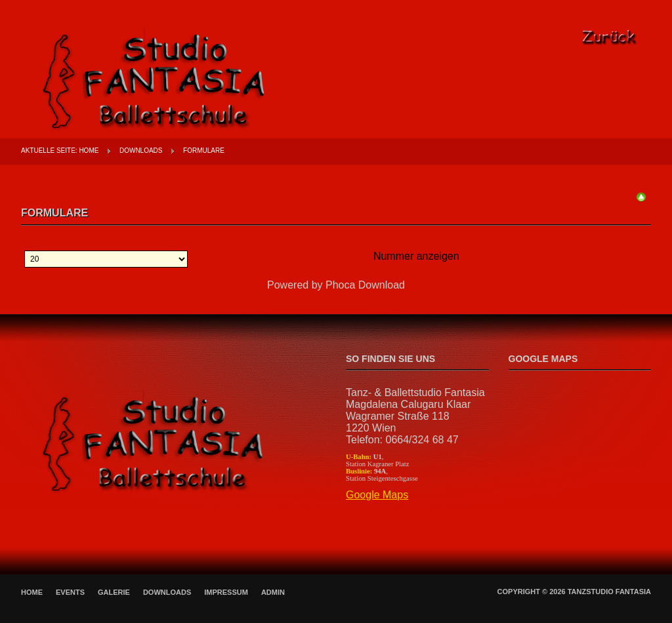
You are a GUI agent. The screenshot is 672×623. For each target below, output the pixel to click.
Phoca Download (365, 285)
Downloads (141, 151)
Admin (273, 592)
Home (89, 151)
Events (70, 592)
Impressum (226, 592)
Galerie (114, 592)
